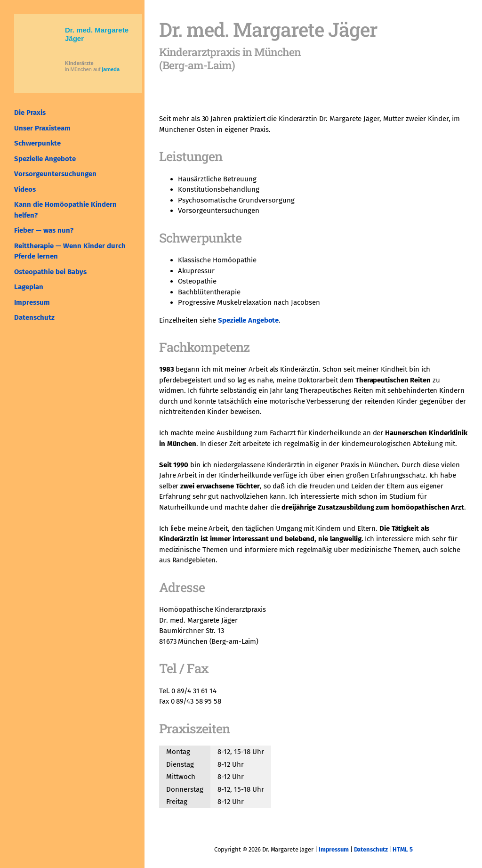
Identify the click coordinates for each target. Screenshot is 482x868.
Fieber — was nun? (44, 230)
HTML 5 (402, 849)
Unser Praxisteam (42, 128)
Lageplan (29, 287)
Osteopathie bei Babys (50, 272)
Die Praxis (30, 113)
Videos (25, 189)
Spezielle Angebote (45, 159)
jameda (111, 69)
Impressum (32, 302)
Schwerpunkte (37, 143)
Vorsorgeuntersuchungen (55, 174)
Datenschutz (34, 317)
